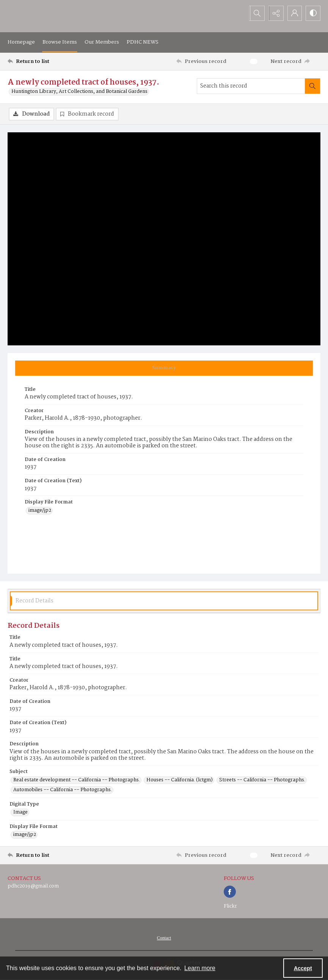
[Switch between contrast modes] (313, 13)
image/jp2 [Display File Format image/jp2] (40, 511)
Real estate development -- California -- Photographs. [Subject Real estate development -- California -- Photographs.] (77, 780)
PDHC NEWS (143, 42)
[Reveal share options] (275, 13)
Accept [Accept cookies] (303, 968)
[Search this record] (251, 86)
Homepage (21, 42)
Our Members (102, 42)
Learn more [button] (200, 968)
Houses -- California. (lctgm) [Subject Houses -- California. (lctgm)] (180, 780)
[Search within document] (312, 86)
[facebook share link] (230, 892)
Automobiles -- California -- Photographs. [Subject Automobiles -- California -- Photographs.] (63, 790)
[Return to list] (49, 61)
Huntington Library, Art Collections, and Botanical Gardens (79, 92)
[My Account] (294, 13)
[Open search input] (256, 13)
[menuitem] (164, 938)
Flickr (230, 907)
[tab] (164, 368)
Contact (164, 938)
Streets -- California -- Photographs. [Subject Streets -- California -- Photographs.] (262, 780)
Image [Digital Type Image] (20, 813)
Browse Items (60, 42)
